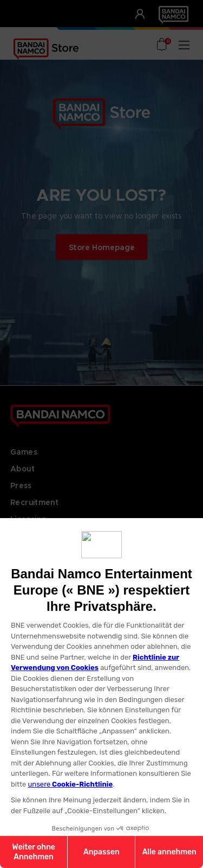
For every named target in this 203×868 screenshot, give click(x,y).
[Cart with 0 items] (162, 46)
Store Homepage (102, 247)
